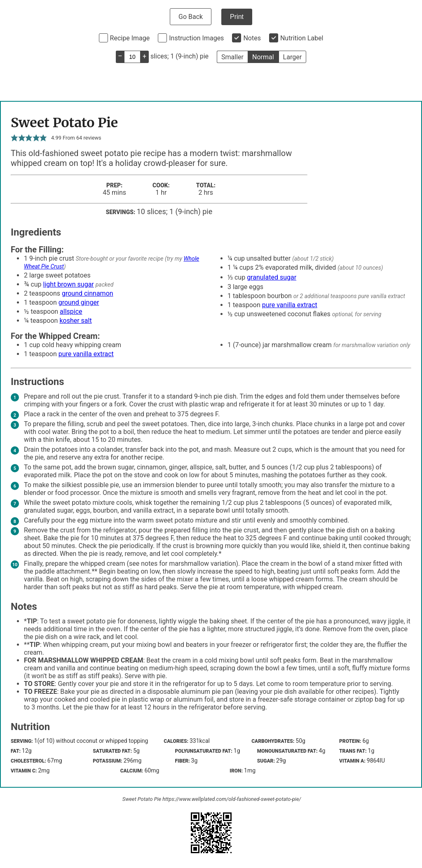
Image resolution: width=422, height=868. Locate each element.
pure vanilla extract (290, 305)
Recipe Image (130, 38)
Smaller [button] (232, 57)
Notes (252, 38)
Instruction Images (196, 38)
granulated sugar (272, 277)
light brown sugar (69, 284)
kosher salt (75, 321)
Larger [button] (292, 57)
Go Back (191, 17)
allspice (71, 311)
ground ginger (79, 302)
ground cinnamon (88, 293)
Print (237, 17)
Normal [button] (263, 57)
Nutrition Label (302, 38)
